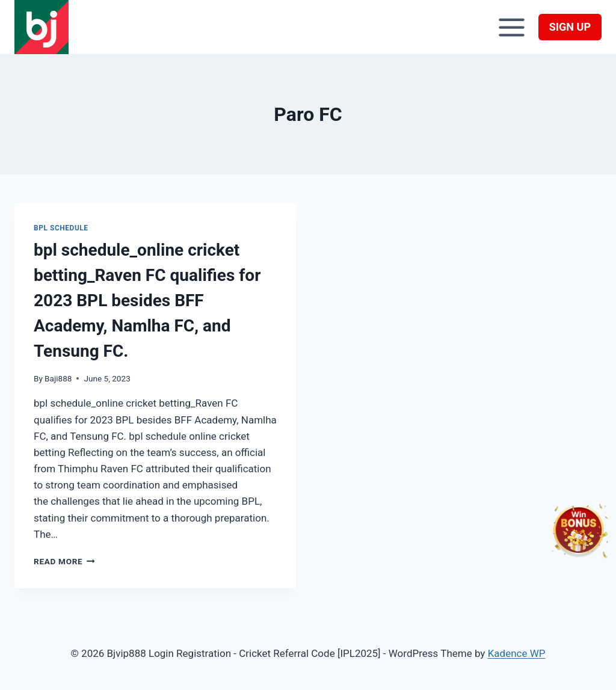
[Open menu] (512, 27)
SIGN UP (570, 27)
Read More (64, 561)
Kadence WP (517, 653)
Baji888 (58, 378)
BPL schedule (61, 228)
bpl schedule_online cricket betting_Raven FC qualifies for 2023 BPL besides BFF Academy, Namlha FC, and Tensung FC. (147, 300)
